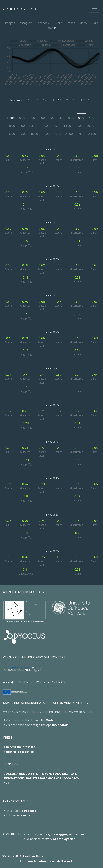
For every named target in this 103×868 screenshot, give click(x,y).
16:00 (11, 134)
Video (83, 23)
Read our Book (33, 856)
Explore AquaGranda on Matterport (47, 861)
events (26, 815)
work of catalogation (60, 839)
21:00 (69, 134)
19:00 (46, 134)
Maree (52, 28)
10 (30, 100)
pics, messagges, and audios (64, 834)
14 (60, 100)
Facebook (43, 23)
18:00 (34, 134)
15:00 (90, 126)
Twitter (58, 23)
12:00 (56, 126)
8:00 (12, 126)
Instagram (26, 23)
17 (82, 100)
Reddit (71, 23)
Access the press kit (21, 747)
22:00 (81, 134)
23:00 (92, 134)
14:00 (79, 126)
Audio (94, 23)
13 (52, 100)
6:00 (81, 118)
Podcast (30, 811)
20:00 (57, 134)
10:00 (32, 126)
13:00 (67, 126)
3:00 (52, 118)
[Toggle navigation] (94, 9)
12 (45, 100)
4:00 (61, 118)
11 (37, 100)
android (63, 725)
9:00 (22, 126)
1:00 (32, 118)
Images (10, 23)
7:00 (91, 118)
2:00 (42, 118)
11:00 (44, 126)
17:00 (23, 134)
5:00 (71, 118)
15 (67, 100)
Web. (50, 720)
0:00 (22, 118)
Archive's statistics (20, 752)
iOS (55, 725)
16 (75, 100)
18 (90, 100)
